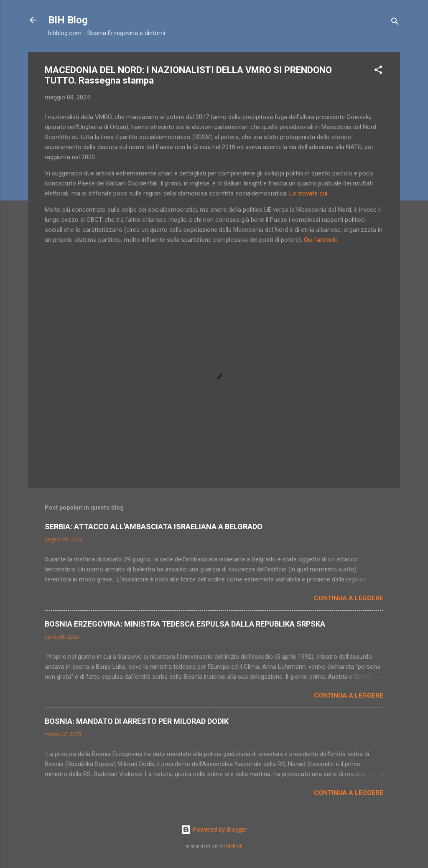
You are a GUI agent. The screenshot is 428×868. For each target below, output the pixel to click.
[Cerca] (395, 23)
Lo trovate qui (308, 193)
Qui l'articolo (321, 240)
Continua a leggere (349, 598)
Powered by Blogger (214, 830)
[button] (378, 71)
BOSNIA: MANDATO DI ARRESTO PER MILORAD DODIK (137, 721)
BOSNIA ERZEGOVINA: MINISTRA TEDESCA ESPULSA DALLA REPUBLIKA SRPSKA (185, 624)
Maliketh (235, 846)
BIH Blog (68, 20)
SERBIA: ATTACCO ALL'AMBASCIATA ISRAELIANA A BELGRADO (154, 527)
